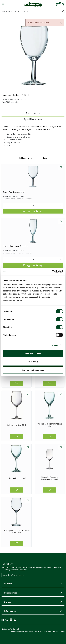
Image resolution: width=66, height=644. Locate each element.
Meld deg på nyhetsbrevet (14, 575)
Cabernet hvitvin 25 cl (17, 425)
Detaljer (55, 345)
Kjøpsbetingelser (18, 631)
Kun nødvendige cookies (33, 370)
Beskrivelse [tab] (33, 113)
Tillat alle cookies (33, 353)
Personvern (30, 631)
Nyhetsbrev (7, 564)
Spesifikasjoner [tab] (33, 119)
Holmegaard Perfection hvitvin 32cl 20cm (16, 531)
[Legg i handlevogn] (33, 211)
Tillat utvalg (33, 362)
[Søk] (32, 11)
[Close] (61, 23)
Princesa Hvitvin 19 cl (16, 478)
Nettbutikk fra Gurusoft (10, 629)
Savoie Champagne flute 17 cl (16, 246)
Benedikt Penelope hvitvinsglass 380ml (49, 478)
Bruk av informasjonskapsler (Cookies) (50, 631)
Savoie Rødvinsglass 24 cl (14, 192)
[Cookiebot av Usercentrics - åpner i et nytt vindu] (52, 272)
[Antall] (33, 205)
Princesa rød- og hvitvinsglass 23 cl (50, 425)
